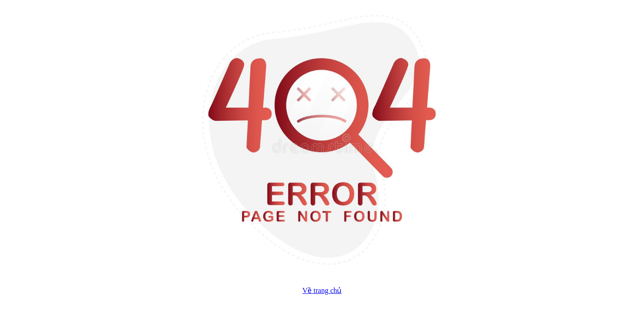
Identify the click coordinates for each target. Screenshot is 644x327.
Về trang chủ (322, 290)
